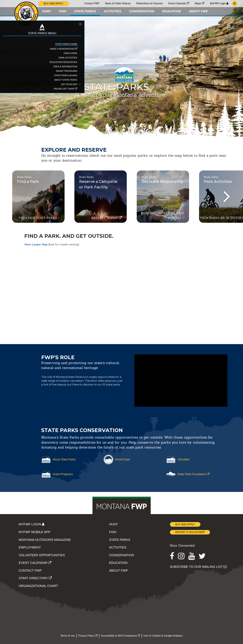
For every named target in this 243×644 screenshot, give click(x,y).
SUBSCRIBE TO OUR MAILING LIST (198, 567)
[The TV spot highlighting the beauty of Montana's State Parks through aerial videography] (181, 381)
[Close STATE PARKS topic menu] (35, 30)
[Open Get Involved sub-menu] (35, 90)
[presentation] (227, 197)
